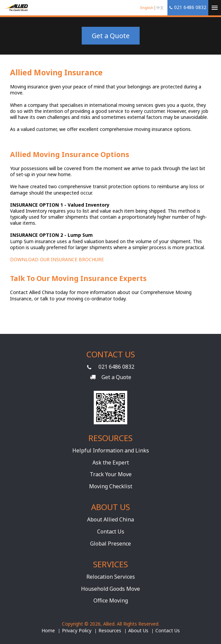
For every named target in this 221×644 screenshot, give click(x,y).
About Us (138, 631)
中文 (160, 8)
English (147, 8)
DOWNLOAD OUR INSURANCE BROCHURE (57, 259)
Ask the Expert (111, 462)
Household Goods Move (110, 589)
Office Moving (111, 600)
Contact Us (111, 531)
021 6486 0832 (116, 367)
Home (48, 631)
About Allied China (110, 519)
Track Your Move (111, 474)
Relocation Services (111, 577)
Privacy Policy (77, 631)
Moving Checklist (111, 486)
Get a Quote (111, 36)
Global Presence (110, 544)
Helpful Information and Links (111, 450)
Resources (110, 631)
